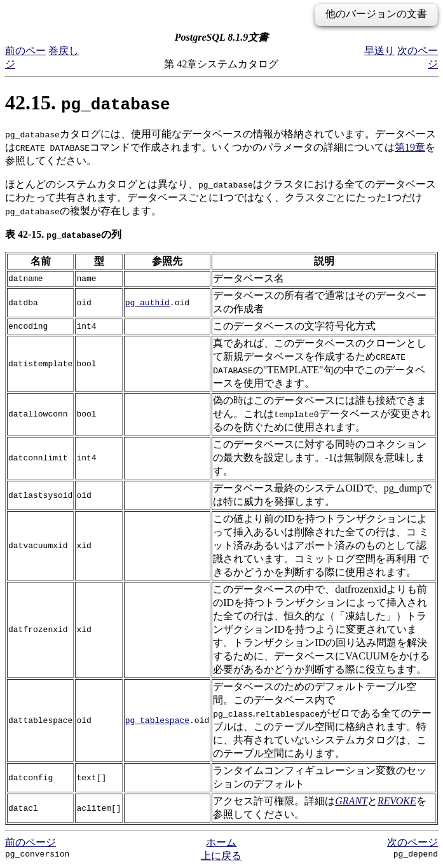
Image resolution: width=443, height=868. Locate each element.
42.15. (88, 102)
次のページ (412, 842)
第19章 (410, 147)
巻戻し (64, 51)
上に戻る (221, 856)
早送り (379, 51)
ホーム (221, 842)
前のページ (31, 842)
